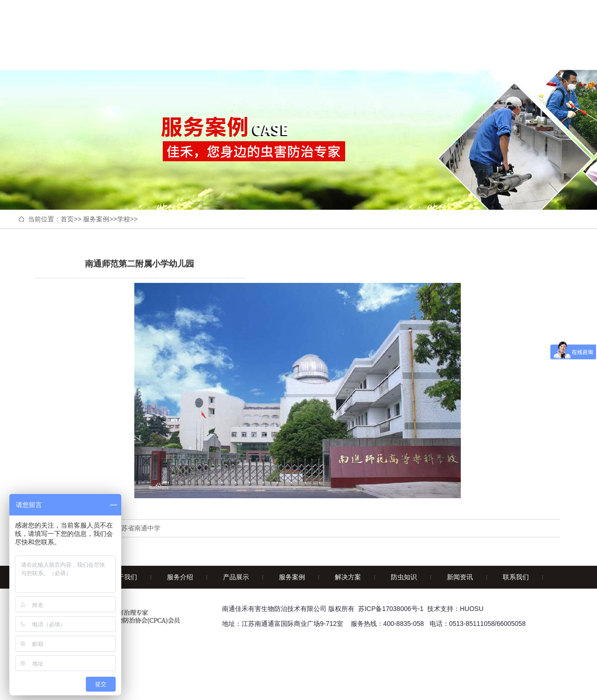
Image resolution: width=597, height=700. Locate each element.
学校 (124, 219)
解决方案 (348, 577)
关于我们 (124, 577)
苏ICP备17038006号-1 (391, 609)
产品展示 (236, 577)
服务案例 (96, 219)
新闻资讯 (460, 577)
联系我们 (516, 577)
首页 (67, 219)
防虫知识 (404, 577)
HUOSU (472, 609)
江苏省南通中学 (138, 528)
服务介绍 (180, 577)
